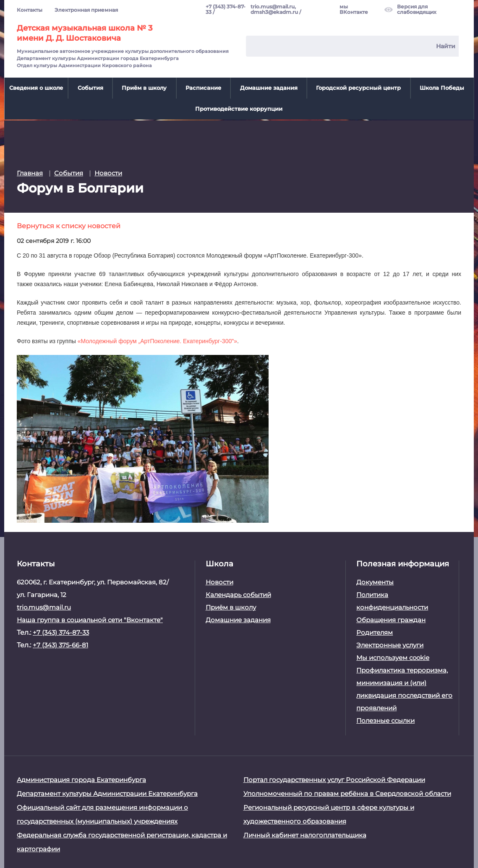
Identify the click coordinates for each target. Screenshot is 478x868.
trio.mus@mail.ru (44, 607)
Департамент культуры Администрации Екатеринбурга (107, 793)
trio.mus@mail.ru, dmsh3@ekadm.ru (274, 10)
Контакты (30, 10)
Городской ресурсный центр (358, 88)
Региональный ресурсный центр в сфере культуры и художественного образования (329, 814)
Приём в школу (144, 88)
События (90, 88)
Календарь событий (238, 594)
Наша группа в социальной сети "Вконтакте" (90, 619)
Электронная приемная (86, 10)
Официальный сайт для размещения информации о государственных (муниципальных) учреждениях (102, 814)
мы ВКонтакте (354, 10)
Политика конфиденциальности (392, 601)
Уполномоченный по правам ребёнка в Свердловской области (347, 793)
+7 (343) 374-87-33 (226, 10)
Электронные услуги (390, 645)
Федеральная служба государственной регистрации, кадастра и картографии (122, 842)
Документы (375, 582)
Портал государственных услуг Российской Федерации (334, 779)
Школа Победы (442, 88)
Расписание (203, 88)
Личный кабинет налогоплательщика (305, 835)
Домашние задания (269, 88)
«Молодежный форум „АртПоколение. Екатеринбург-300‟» (157, 341)
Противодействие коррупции (239, 109)
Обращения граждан (391, 619)
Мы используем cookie (393, 657)
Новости (219, 582)
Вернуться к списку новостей (69, 225)
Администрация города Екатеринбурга (81, 779)
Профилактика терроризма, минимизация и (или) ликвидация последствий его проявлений (404, 689)
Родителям (375, 632)
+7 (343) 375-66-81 (60, 645)
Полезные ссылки (385, 720)
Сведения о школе (36, 88)
